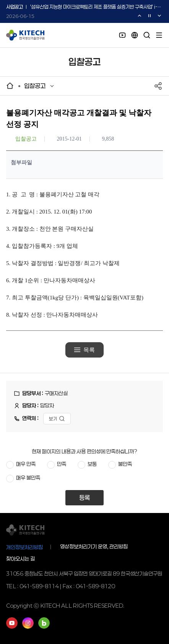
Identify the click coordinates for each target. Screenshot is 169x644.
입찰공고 (35, 86)
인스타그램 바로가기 (28, 623)
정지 (149, 16)
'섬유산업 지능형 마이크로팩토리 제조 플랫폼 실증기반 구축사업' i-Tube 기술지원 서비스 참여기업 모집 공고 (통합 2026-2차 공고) (96, 7)
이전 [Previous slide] (140, 16)
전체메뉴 (159, 35)
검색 (147, 35)
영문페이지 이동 (135, 35)
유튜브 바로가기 (12, 623)
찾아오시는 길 (20, 559)
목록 (89, 350)
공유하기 (158, 86)
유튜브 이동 (122, 35)
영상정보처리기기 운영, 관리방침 (94, 547)
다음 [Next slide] (159, 16)
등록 (84, 498)
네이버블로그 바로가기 (44, 623)
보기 (53, 419)
